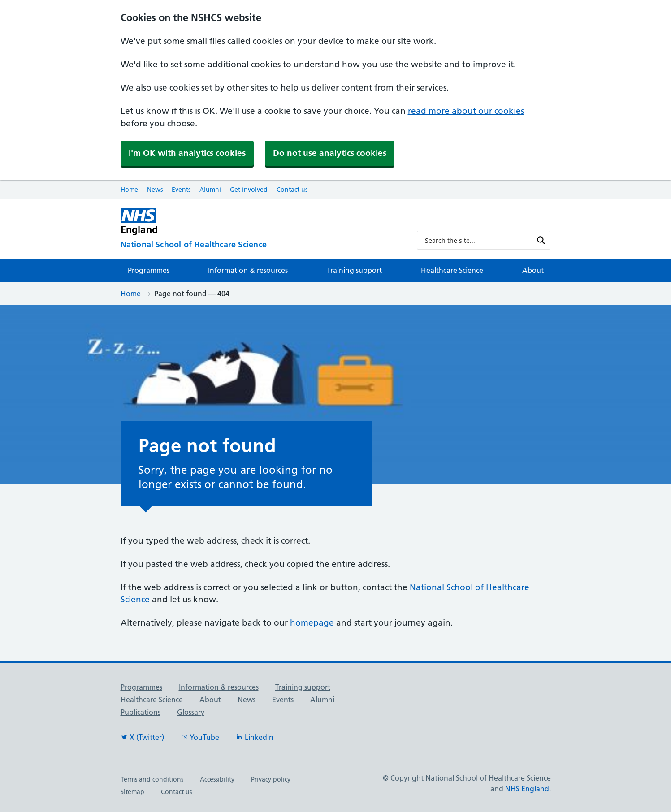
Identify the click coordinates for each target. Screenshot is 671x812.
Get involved (249, 190)
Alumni (210, 190)
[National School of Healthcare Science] (262, 245)
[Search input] (478, 240)
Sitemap (132, 792)
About (533, 270)
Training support (354, 270)
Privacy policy (271, 779)
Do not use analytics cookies (330, 153)
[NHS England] (262, 222)
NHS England (527, 789)
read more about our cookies (466, 111)
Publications (141, 712)
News (155, 190)
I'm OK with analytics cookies (187, 153)
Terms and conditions (152, 779)
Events (181, 190)
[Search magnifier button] (541, 240)
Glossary (191, 712)
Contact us (292, 190)
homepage (312, 623)
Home (129, 190)
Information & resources (248, 270)
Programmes (149, 270)
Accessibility (217, 779)
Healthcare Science (452, 270)
